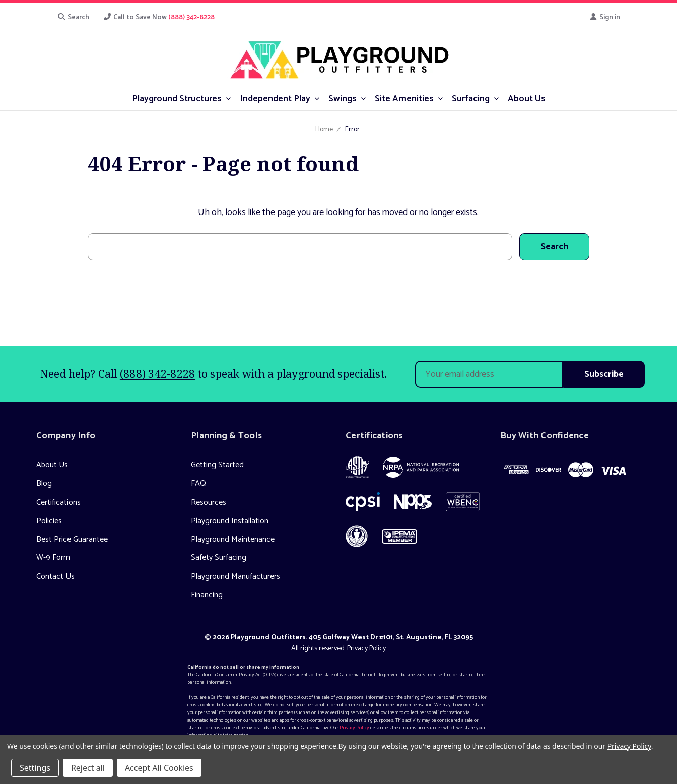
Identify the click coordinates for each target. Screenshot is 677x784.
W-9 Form (53, 558)
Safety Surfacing (219, 558)
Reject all (88, 768)
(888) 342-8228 (158, 374)
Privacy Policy (366, 648)
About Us (52, 465)
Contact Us (55, 576)
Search (73, 17)
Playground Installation (230, 521)
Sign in (605, 17)
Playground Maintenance (233, 540)
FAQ (198, 484)
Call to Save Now (159, 17)
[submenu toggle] (228, 98)
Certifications (58, 502)
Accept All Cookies (159, 768)
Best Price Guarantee (72, 540)
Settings (35, 768)
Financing (207, 595)
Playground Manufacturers (235, 576)
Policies (49, 521)
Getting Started (217, 465)
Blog (44, 484)
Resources (209, 502)
